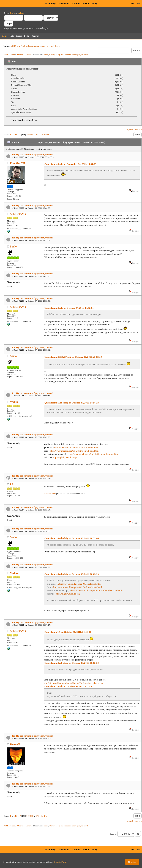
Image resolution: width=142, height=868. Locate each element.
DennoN (15, 744)
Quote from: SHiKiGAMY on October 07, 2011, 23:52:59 (73, 357)
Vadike (14, 402)
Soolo (46, 54)
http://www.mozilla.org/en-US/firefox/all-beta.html (74, 451)
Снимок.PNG (50, 494)
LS (12, 484)
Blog (95, 3)
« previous (131, 129)
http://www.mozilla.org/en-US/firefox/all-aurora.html (93, 454)
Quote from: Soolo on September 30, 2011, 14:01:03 (70, 164)
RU (132, 3)
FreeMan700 (18, 163)
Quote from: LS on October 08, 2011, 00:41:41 (68, 632)
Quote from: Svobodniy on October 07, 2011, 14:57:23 (72, 403)
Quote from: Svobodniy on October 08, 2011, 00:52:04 (72, 538)
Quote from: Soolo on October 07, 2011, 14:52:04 (69, 308)
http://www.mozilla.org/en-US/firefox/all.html (76, 447)
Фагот (52, 54)
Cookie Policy (61, 862)
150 (32, 135)
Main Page (50, 3)
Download (64, 3)
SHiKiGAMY (18, 214)
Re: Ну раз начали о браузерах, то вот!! (33, 155)
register (21, 13)
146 (15, 135)
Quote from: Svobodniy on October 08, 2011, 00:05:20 (72, 574)
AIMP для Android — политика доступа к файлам (35, 46)
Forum (86, 3)
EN (138, 3)
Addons (76, 3)
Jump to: (113, 834)
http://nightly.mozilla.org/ (65, 457)
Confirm (132, 862)
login (13, 13)
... (13, 135)
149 (28, 135)
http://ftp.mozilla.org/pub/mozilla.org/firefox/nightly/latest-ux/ (73, 683)
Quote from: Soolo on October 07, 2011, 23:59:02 (69, 686)
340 (37, 135)
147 (19, 135)
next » (139, 129)
